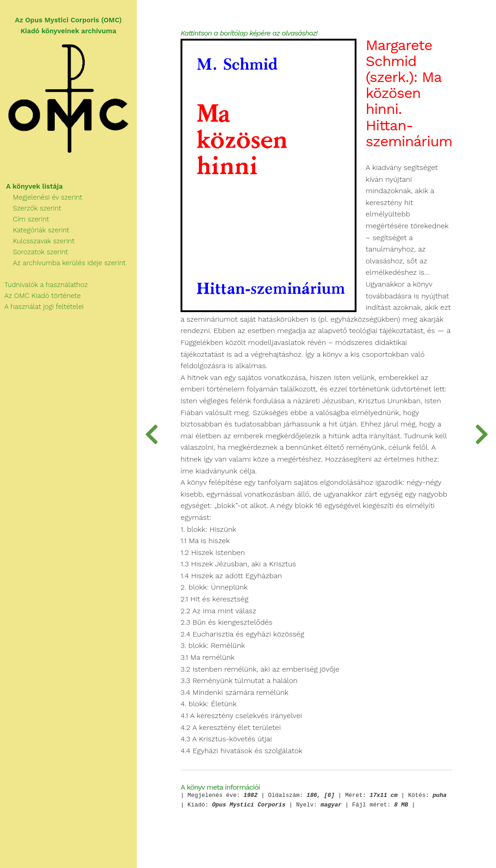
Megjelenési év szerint (41, 197)
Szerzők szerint (31, 208)
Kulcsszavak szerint (37, 241)
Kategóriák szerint (35, 230)
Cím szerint (25, 219)
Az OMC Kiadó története (40, 296)
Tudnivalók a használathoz (44, 285)
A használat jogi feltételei (42, 307)
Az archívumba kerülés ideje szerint (63, 263)
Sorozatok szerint (34, 252)
